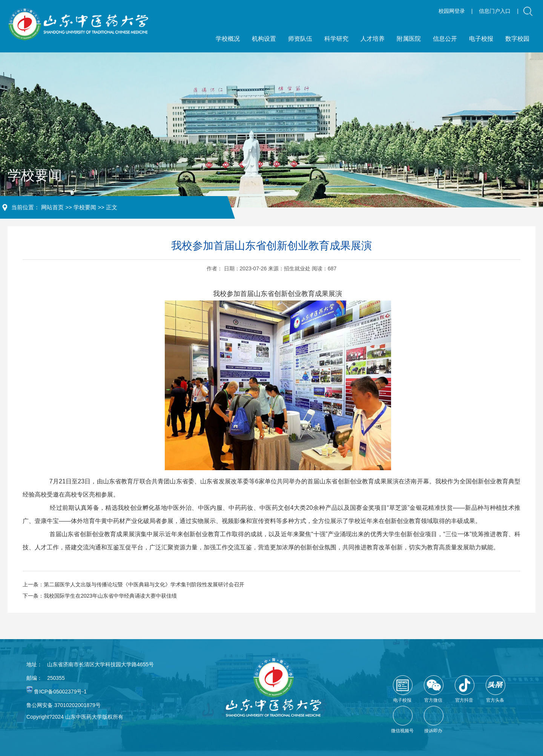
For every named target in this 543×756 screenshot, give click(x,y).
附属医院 (409, 39)
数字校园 (517, 39)
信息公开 (445, 39)
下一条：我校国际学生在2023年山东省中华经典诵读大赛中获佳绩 (100, 596)
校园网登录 (452, 11)
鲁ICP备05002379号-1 (60, 692)
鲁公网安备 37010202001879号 (64, 705)
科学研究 (336, 39)
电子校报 (481, 39)
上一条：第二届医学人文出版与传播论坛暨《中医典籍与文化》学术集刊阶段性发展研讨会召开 (133, 584)
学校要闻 (85, 207)
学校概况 (228, 39)
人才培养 (373, 39)
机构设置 (264, 39)
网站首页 (52, 207)
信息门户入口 (495, 11)
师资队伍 (300, 39)
